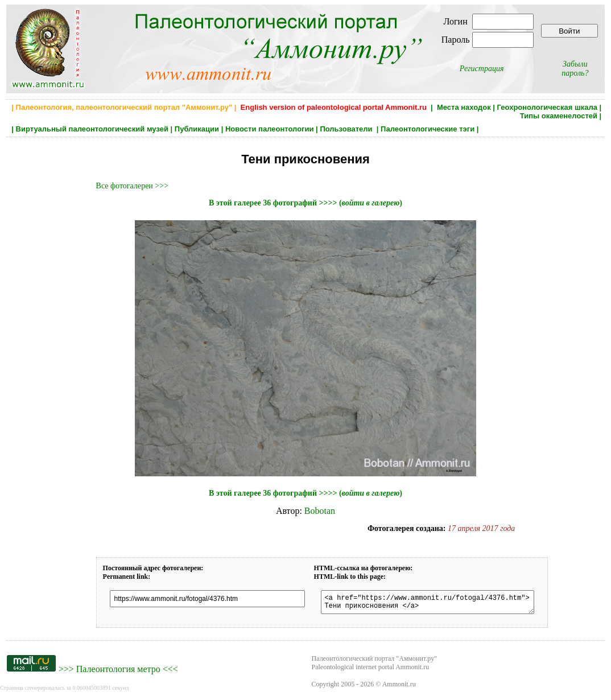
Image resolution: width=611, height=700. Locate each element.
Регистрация (482, 69)
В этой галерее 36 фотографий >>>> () (305, 203)
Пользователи (347, 129)
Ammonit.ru (399, 687)
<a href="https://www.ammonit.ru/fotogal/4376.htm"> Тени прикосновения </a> (438, 604)
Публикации (197, 129)
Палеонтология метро (118, 672)
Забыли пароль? (575, 69)
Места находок (464, 107)
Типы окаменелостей (559, 116)
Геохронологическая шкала (547, 107)
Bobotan (320, 511)
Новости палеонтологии (270, 129)
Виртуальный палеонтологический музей (92, 129)
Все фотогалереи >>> (132, 186)
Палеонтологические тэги (428, 129)
